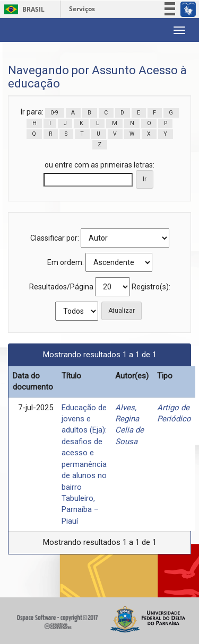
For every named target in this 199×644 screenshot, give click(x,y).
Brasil (23, 9)
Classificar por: (55, 238)
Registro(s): (151, 287)
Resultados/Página (61, 287)
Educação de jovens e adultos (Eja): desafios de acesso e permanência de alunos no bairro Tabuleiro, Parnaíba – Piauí (84, 464)
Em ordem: (66, 262)
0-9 (54, 113)
